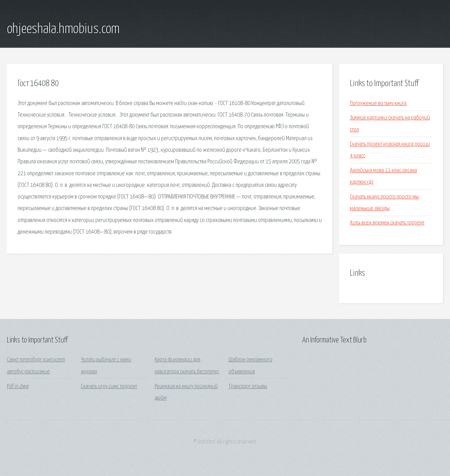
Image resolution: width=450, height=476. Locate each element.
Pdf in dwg (18, 387)
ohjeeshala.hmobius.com (63, 29)
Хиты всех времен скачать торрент (387, 223)
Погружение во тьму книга (378, 103)
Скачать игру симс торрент (109, 387)
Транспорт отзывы (248, 387)
